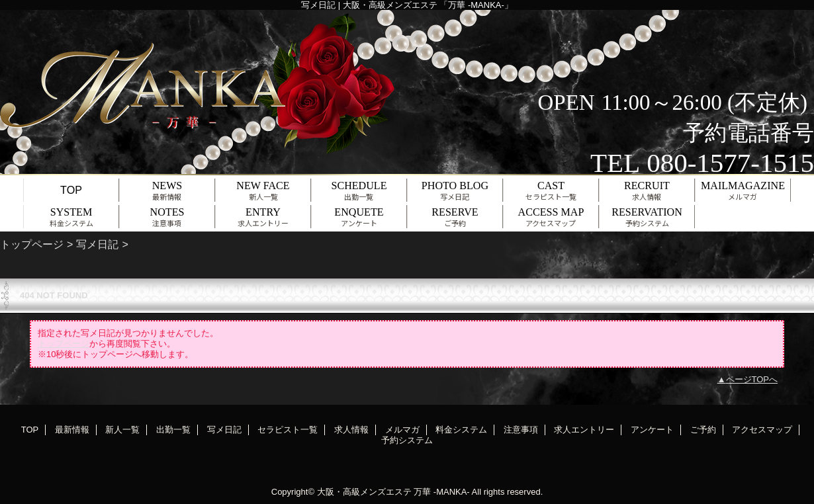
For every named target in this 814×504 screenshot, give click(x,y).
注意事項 (521, 430)
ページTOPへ (752, 379)
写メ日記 (97, 244)
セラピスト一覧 (288, 430)
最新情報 (72, 430)
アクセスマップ (762, 430)
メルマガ (402, 430)
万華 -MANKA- (442, 492)
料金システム (461, 430)
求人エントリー (584, 430)
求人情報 (351, 430)
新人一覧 (122, 430)
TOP (71, 190)
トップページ (32, 244)
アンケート (652, 430)
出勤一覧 (173, 430)
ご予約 (703, 430)
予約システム (407, 440)
